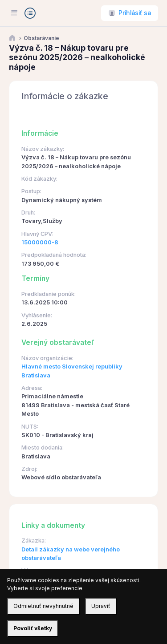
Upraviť (101, 606)
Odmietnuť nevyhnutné (43, 606)
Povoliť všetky (33, 628)
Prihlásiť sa (135, 13)
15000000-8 (40, 242)
